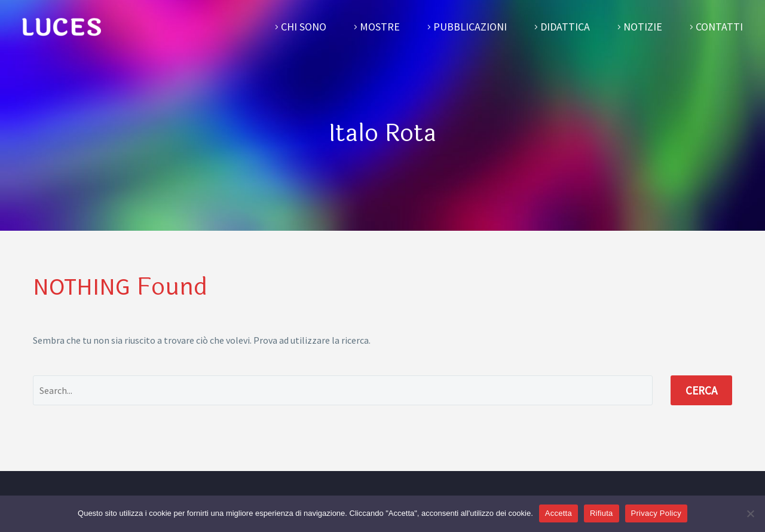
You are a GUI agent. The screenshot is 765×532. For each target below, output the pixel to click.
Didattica (565, 27)
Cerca (701, 390)
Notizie (643, 27)
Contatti (719, 27)
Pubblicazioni (470, 27)
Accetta (559, 513)
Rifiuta (602, 513)
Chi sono (304, 27)
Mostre (380, 27)
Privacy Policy (656, 513)
